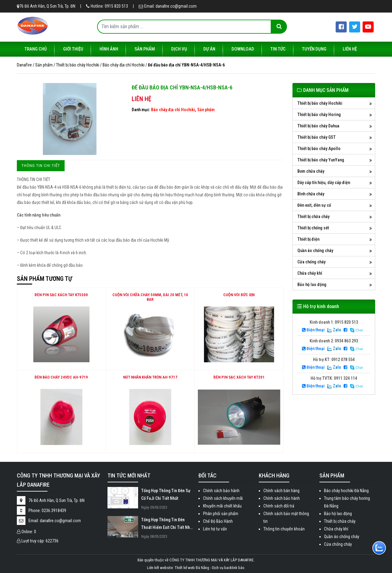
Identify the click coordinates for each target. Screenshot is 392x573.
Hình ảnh (109, 49)
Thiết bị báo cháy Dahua (318, 126)
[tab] (41, 166)
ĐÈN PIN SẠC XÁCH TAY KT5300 (61, 295)
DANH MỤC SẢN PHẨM (326, 90)
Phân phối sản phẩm (221, 514)
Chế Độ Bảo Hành (218, 521)
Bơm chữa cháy (311, 171)
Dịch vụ (179, 49)
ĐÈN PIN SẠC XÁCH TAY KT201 (239, 377)
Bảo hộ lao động (312, 285)
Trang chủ (36, 49)
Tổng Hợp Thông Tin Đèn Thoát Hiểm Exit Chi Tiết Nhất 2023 (167, 524)
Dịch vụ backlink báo (228, 568)
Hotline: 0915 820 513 (107, 6)
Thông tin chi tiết (41, 166)
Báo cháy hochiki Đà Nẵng (346, 491)
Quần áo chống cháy (315, 251)
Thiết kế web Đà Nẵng (192, 568)
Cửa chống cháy (311, 262)
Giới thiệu (73, 49)
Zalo (334, 330)
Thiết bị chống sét (313, 228)
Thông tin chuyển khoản (284, 529)
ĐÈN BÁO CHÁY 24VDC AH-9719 (61, 377)
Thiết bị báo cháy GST (317, 137)
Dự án (209, 49)
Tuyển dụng (314, 49)
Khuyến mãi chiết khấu (222, 506)
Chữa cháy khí (310, 273)
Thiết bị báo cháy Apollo (319, 149)
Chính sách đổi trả (279, 506)
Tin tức (278, 49)
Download (243, 49)
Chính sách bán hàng (281, 491)
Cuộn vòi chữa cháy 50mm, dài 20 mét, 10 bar (150, 297)
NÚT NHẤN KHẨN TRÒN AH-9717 (150, 377)
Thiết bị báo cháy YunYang (321, 160)
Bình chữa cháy (311, 194)
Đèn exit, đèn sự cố (314, 205)
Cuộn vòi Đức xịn (239, 295)
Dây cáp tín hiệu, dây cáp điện (324, 183)
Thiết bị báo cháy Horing (319, 115)
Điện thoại (313, 330)
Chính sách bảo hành (221, 491)
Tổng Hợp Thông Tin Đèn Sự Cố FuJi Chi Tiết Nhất (166, 494)
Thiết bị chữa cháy (313, 217)
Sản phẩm (145, 49)
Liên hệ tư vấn (215, 529)
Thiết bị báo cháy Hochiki (320, 103)
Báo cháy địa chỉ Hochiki (173, 110)
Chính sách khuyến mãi (223, 498)
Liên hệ (350, 49)
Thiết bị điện (308, 239)
